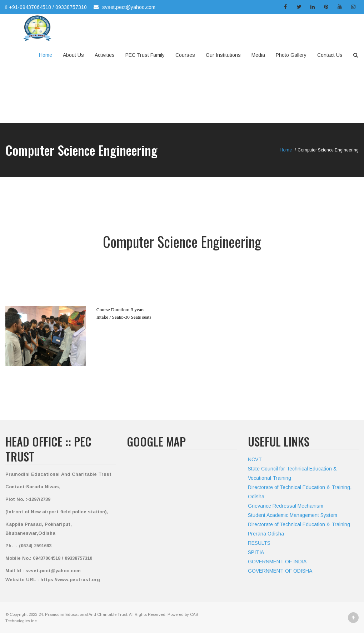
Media (258, 55)
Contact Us (330, 55)
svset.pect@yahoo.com (129, 7)
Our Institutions (223, 55)
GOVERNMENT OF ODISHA (280, 571)
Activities (105, 55)
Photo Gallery (291, 55)
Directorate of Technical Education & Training (299, 524)
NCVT (255, 459)
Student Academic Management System (293, 515)
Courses (185, 55)
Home (46, 55)
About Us (73, 55)
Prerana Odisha (266, 534)
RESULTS (259, 543)
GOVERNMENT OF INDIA (277, 562)
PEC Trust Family (145, 55)
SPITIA (256, 552)
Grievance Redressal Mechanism (286, 506)
